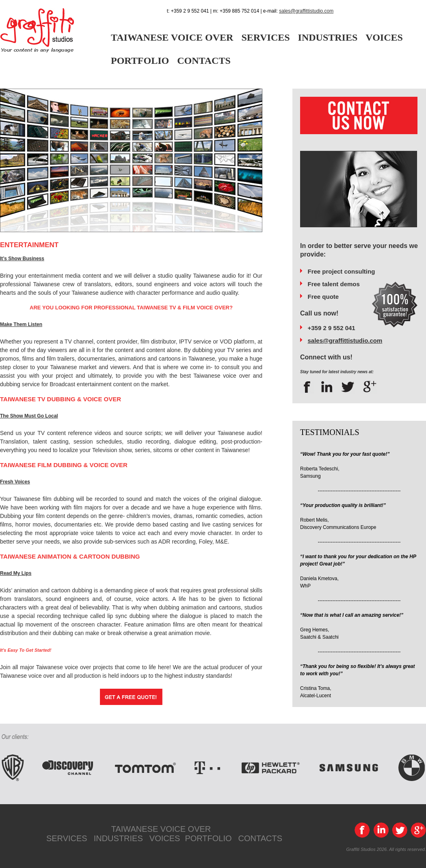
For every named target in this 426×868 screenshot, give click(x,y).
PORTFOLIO (140, 61)
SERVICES (265, 37)
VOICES (384, 37)
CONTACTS (204, 61)
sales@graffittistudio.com (306, 11)
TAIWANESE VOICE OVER (172, 37)
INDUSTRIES (328, 37)
